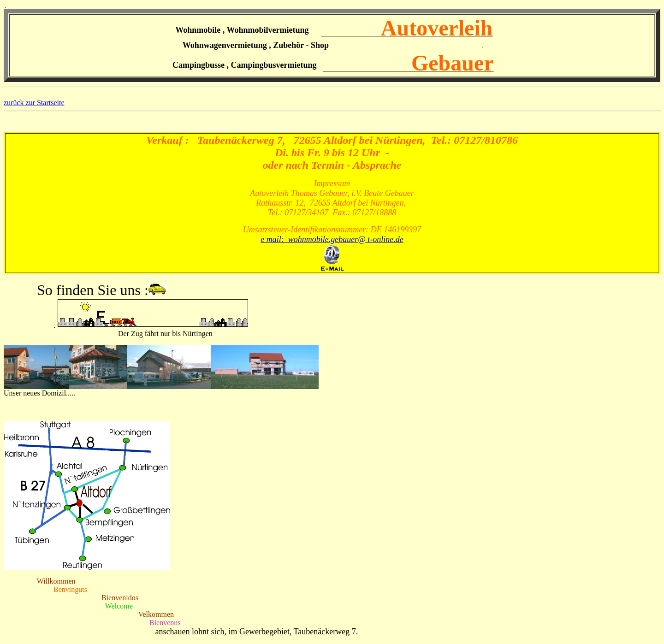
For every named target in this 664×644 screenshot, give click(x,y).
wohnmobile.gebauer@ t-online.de (346, 239)
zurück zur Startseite (34, 103)
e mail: (274, 239)
